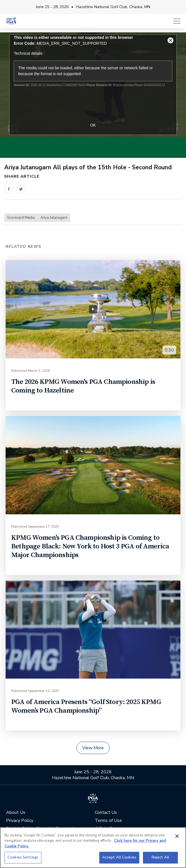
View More (93, 748)
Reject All (160, 857)
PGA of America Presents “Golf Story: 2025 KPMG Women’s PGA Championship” (86, 706)
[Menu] (177, 21)
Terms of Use (108, 821)
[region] (93, 848)
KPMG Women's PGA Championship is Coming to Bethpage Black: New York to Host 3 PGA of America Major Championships (90, 546)
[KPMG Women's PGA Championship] (11, 21)
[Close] (177, 836)
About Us (16, 813)
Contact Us (106, 813)
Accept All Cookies (119, 857)
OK (93, 125)
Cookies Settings (23, 857)
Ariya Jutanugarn (54, 218)
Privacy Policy (20, 821)
